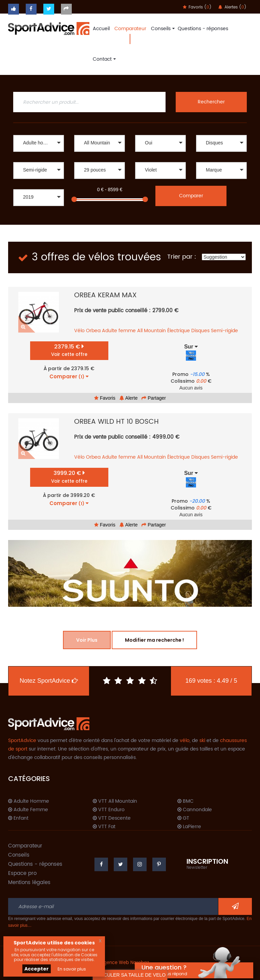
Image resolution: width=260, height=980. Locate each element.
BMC (186, 801)
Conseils (162, 29)
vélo (185, 741)
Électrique (179, 331)
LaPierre (189, 827)
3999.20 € (69, 477)
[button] (39, 143)
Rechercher (211, 102)
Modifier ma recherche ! (154, 640)
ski (202, 741)
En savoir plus (72, 969)
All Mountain (151, 331)
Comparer (191, 196)
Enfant (18, 818)
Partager (154, 398)
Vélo (79, 331)
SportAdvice (22, 741)
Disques (200, 331)
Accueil (101, 29)
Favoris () (197, 7)
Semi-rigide (224, 331)
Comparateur (130, 29)
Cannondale (195, 810)
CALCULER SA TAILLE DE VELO (130, 975)
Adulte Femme (28, 810)
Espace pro (22, 873)
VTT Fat (104, 827)
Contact (103, 59)
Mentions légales (29, 883)
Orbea (93, 331)
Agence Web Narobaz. (125, 963)
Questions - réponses (203, 29)
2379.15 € (69, 350)
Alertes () (232, 7)
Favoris (105, 398)
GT (183, 818)
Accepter (37, 969)
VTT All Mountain (115, 801)
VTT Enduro (109, 810)
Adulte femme (119, 331)
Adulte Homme (29, 801)
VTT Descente (112, 818)
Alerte (129, 398)
